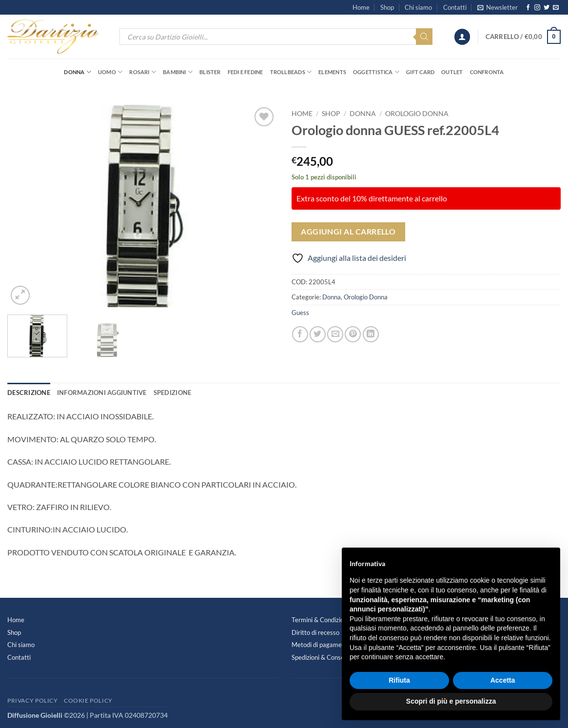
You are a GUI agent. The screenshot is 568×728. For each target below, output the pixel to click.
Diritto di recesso (315, 632)
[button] (498, 7)
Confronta (487, 72)
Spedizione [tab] (173, 393)
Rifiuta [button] (399, 680)
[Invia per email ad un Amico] (335, 334)
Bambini (178, 72)
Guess (300, 313)
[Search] (424, 37)
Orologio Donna (417, 114)
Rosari (143, 72)
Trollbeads (291, 72)
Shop (387, 7)
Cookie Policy (88, 700)
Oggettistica (376, 72)
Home (361, 7)
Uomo (110, 72)
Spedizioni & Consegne (323, 657)
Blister (210, 72)
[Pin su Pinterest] (353, 334)
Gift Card (420, 72)
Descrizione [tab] (29, 393)
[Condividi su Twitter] (318, 334)
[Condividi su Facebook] (300, 334)
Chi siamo (418, 7)
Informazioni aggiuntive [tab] (102, 393)
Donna (78, 72)
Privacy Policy (33, 700)
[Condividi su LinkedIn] (371, 334)
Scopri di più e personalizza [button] (451, 701)
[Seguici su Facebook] (528, 8)
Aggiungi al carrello (348, 232)
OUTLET (452, 72)
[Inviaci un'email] (556, 8)
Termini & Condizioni (320, 620)
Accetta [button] (503, 680)
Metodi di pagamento (321, 645)
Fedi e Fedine (245, 72)
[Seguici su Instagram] (537, 8)
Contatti (455, 7)
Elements (332, 72)
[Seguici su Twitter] (547, 8)
